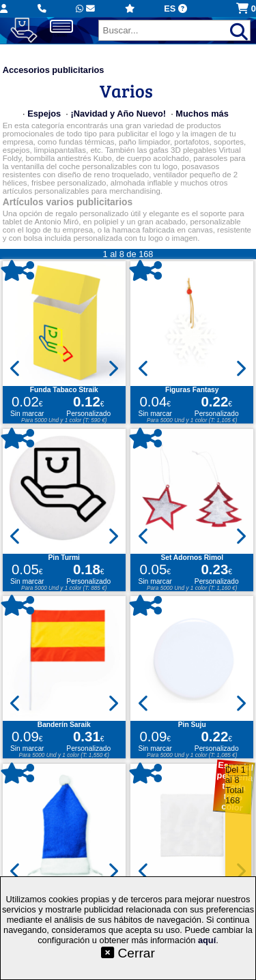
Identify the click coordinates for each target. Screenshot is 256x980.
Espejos (44, 114)
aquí (207, 940)
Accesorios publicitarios (54, 70)
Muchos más (202, 114)
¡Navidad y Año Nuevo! (118, 114)
